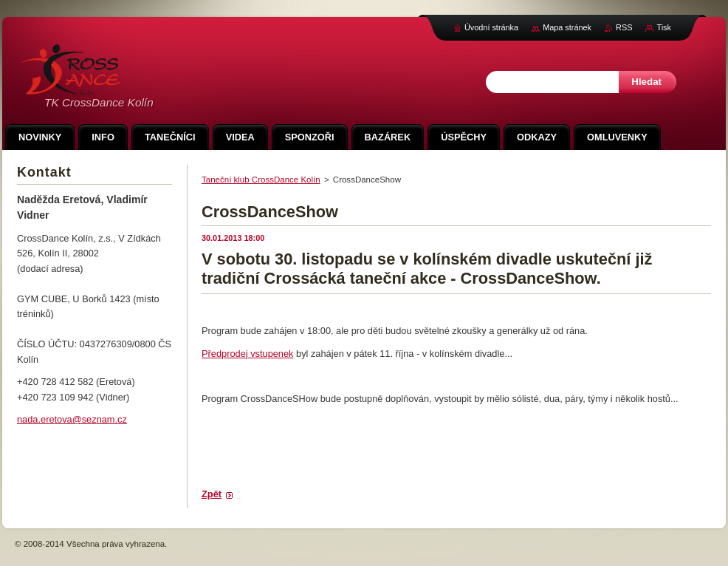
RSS (624, 27)
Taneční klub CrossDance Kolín (261, 180)
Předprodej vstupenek (248, 354)
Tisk (664, 27)
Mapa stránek (567, 27)
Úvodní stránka (491, 27)
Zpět (212, 494)
